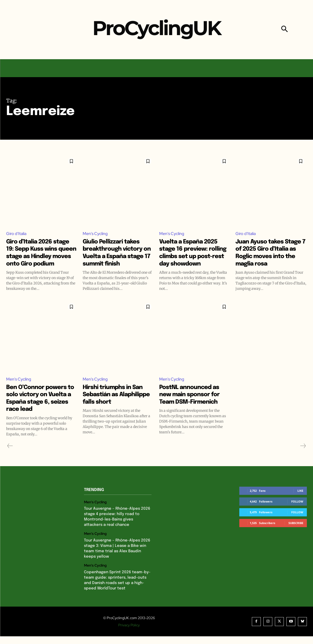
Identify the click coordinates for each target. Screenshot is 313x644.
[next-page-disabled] (303, 454)
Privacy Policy (129, 633)
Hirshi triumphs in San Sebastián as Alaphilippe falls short (118, 402)
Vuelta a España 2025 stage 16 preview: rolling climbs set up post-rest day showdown (193, 256)
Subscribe (296, 531)
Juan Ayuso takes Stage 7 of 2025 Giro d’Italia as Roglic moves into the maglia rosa (267, 256)
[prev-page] (10, 454)
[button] (284, 30)
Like (300, 498)
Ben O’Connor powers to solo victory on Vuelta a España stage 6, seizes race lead (41, 406)
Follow (297, 509)
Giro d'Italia (16, 234)
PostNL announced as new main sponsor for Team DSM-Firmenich (194, 402)
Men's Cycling (95, 234)
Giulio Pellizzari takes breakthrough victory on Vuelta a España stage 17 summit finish (117, 256)
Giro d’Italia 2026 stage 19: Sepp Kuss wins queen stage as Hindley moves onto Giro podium (39, 256)
